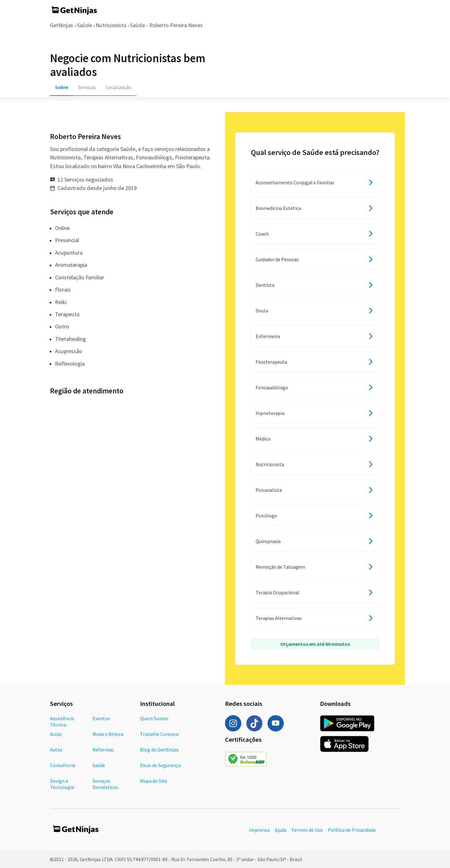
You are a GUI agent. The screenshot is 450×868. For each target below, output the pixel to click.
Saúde (84, 25)
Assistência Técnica (62, 721)
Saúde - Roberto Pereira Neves (166, 25)
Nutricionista (111, 25)
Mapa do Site (154, 781)
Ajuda (280, 830)
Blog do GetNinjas (159, 750)
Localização (119, 87)
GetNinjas (62, 25)
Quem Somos (154, 718)
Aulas (56, 734)
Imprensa (259, 830)
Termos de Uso (307, 830)
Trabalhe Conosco (159, 734)
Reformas (103, 750)
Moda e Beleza (108, 734)
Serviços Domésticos (105, 784)
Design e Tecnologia (62, 784)
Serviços (87, 87)
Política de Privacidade (352, 830)
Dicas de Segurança (160, 765)
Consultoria (63, 765)
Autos (56, 750)
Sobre (62, 87)
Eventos (101, 718)
